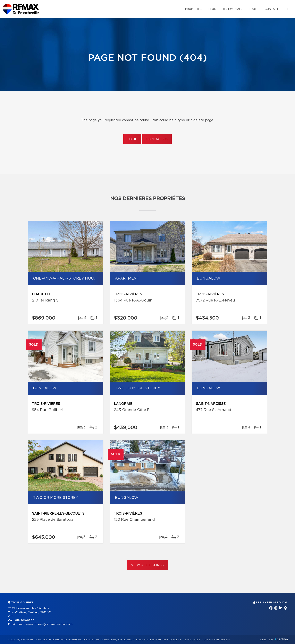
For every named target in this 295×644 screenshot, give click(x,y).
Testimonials (233, 9)
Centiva (281, 639)
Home (132, 139)
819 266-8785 (25, 621)
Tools (254, 9)
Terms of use (192, 640)
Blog (212, 9)
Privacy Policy (172, 640)
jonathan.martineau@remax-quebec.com (45, 624)
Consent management (216, 640)
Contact (272, 9)
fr (289, 9)
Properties (194, 9)
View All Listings (147, 565)
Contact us (157, 139)
